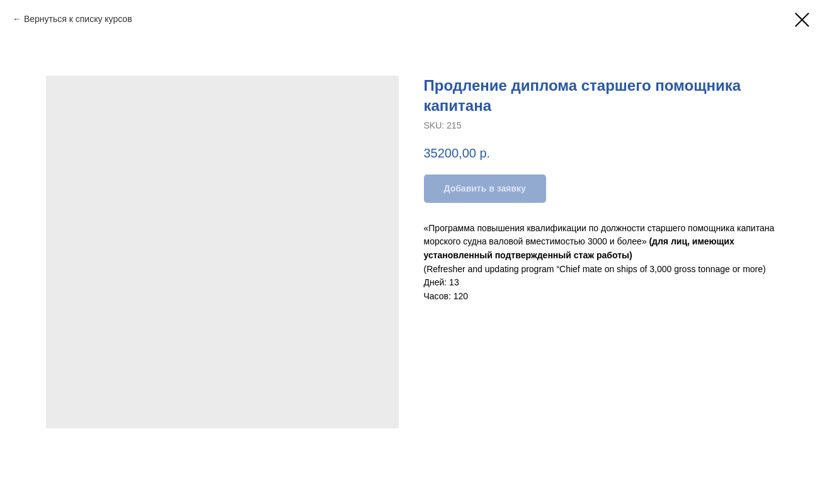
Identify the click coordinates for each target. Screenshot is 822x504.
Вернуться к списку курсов (78, 19)
